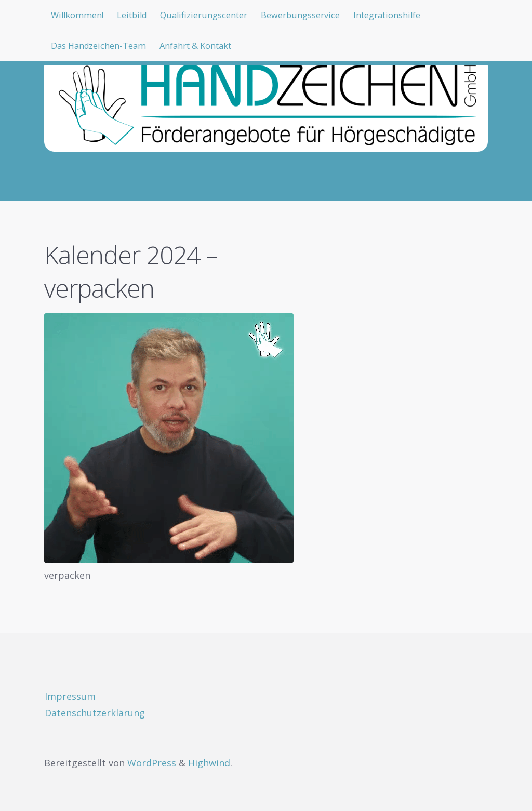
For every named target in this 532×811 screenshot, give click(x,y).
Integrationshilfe (419, 16)
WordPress (152, 763)
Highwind (209, 763)
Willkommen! (80, 16)
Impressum (70, 696)
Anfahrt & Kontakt (210, 48)
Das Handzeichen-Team (103, 48)
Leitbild (140, 16)
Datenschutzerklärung (95, 713)
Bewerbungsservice (324, 16)
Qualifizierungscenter (219, 16)
